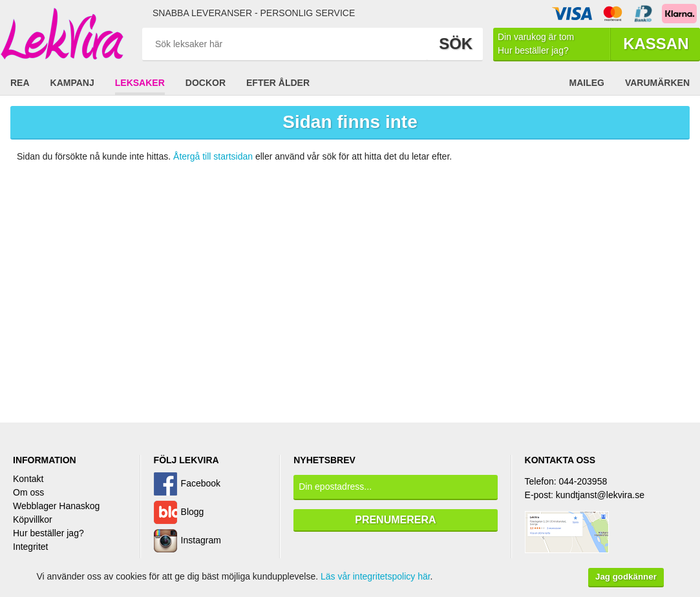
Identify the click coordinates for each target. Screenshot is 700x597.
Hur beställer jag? (48, 533)
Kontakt (28, 479)
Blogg (193, 512)
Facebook (201, 483)
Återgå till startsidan (213, 156)
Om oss (28, 492)
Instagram (201, 540)
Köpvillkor (33, 519)
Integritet (30, 547)
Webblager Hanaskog (56, 506)
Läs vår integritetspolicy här (376, 576)
